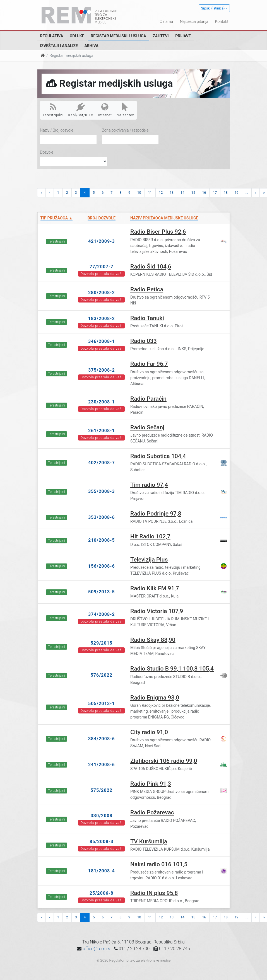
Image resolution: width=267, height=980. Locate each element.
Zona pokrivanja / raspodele (125, 130)
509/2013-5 (102, 592)
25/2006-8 (102, 893)
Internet (105, 110)
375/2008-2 (102, 370)
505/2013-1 (102, 704)
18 (226, 193)
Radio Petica (147, 289)
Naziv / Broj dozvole (57, 130)
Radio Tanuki (147, 318)
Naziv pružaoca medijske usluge (164, 218)
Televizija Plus (149, 560)
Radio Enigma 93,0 (155, 698)
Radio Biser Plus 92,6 (158, 232)
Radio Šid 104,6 (151, 267)
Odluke (77, 36)
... (247, 193)
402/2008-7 (102, 463)
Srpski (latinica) (213, 8)
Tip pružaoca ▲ (57, 218)
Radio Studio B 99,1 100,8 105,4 (172, 669)
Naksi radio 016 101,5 (159, 864)
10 (139, 193)
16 (204, 193)
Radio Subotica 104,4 (158, 456)
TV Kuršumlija (149, 841)
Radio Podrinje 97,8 (156, 514)
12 (161, 193)
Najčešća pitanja (194, 21)
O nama (166, 21)
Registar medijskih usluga (118, 36)
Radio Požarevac (152, 812)
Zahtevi (161, 36)
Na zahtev (125, 110)
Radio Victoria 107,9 (157, 611)
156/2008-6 (102, 566)
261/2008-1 (102, 431)
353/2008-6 (102, 517)
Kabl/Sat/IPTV (81, 110)
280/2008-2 (102, 293)
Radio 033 (144, 341)
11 (150, 193)
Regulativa (52, 36)
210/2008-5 (102, 540)
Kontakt (222, 21)
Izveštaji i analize (59, 46)
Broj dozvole (102, 218)
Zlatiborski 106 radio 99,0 (164, 761)
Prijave (183, 36)
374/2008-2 (102, 614)
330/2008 (102, 816)
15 (193, 193)
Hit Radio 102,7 (150, 536)
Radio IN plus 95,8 (154, 893)
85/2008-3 (102, 842)
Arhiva (91, 46)
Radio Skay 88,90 (153, 640)
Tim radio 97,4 (149, 485)
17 (215, 193)
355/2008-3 (102, 491)
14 (182, 193)
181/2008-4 (102, 871)
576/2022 (102, 675)
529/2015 (102, 643)
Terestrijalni (53, 110)
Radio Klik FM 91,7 (155, 588)
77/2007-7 (102, 267)
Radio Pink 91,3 (151, 784)
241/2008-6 (102, 765)
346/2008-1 (102, 341)
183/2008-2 (102, 319)
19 (237, 193)
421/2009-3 (102, 241)
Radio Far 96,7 (149, 364)
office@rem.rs (96, 949)
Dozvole (47, 152)
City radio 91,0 (149, 732)
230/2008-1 (102, 402)
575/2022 (102, 790)
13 (172, 193)
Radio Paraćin (148, 399)
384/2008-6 (102, 739)
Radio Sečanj (147, 427)
